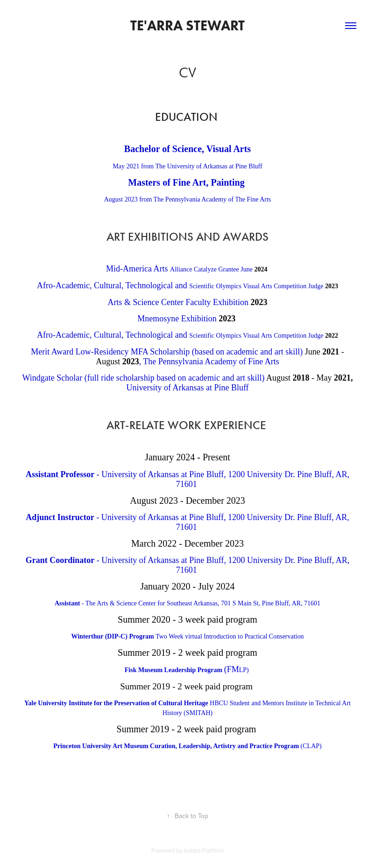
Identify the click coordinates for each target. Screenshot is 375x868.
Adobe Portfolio (204, 850)
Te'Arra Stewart (187, 25)
